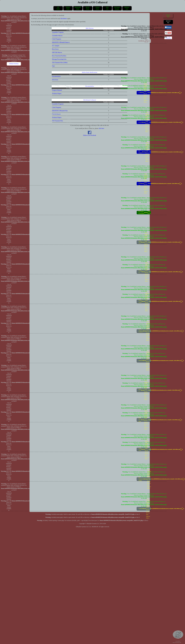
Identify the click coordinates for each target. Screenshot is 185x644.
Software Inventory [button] (14, 64)
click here (101, 128)
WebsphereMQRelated (78, 8)
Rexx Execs (55, 49)
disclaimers (64, 19)
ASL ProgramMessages (117, 8)
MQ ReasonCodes (127, 8)
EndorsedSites (168, 16)
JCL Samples (56, 46)
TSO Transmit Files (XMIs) (60, 63)
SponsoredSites (168, 22)
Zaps (53, 66)
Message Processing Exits (59, 59)
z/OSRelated (58, 8)
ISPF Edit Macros (57, 52)
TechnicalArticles (97, 8)
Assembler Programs (58, 104)
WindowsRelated (68, 8)
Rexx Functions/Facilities (59, 56)
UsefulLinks (107, 8)
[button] (58, 8)
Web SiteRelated (88, 8)
